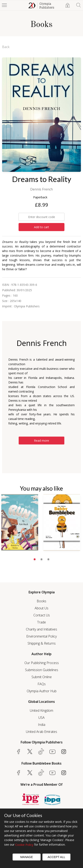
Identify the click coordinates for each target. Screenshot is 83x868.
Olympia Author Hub (42, 691)
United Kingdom (41, 710)
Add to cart (41, 227)
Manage (27, 857)
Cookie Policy (24, 845)
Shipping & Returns (42, 643)
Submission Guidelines (42, 670)
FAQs (42, 684)
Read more (41, 441)
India (42, 725)
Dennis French (41, 189)
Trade (41, 622)
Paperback (40, 197)
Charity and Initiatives (41, 629)
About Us (41, 608)
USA (41, 718)
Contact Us (42, 615)
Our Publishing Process (42, 663)
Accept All (56, 857)
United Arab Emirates (41, 732)
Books (41, 601)
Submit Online (42, 677)
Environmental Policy (41, 636)
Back (6, 47)
